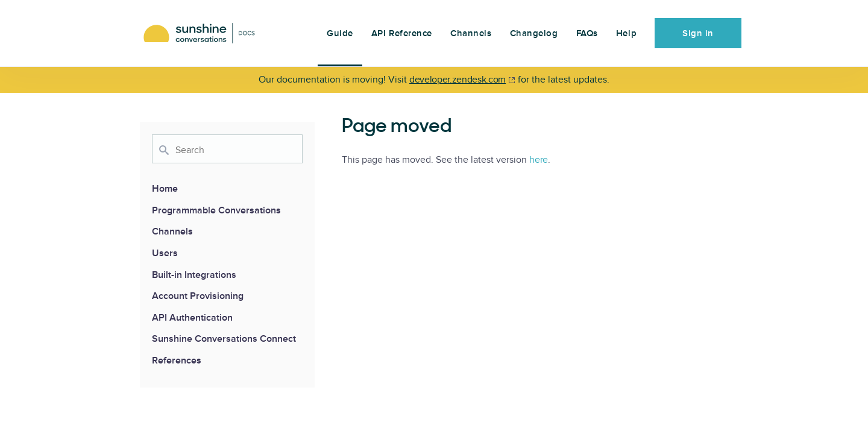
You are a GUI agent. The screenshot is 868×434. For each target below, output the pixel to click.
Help (626, 33)
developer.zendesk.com (458, 80)
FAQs (587, 33)
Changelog (534, 33)
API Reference (402, 33)
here (539, 160)
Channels (471, 33)
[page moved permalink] (336, 127)
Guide (340, 33)
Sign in (698, 33)
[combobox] (228, 149)
